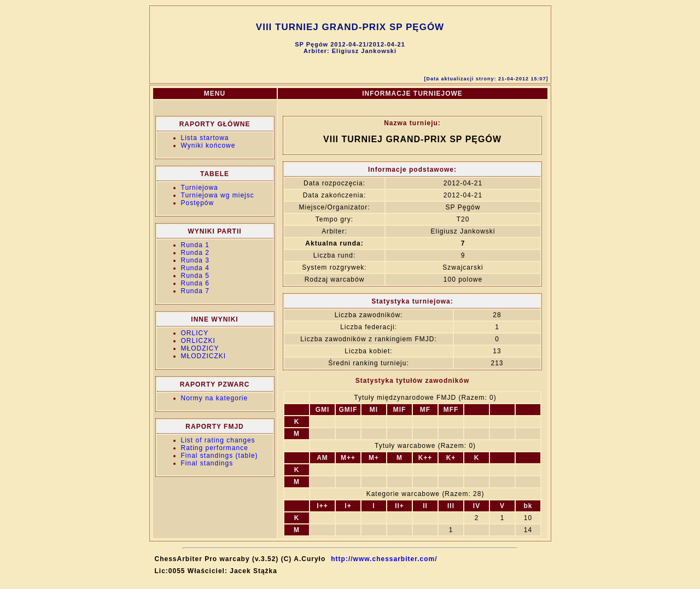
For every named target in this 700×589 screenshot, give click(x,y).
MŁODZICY (200, 348)
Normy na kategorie (215, 398)
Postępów (198, 203)
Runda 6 (195, 283)
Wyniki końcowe (208, 145)
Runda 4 (195, 268)
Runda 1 (195, 245)
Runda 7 (195, 291)
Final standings (207, 463)
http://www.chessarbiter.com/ (384, 559)
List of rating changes (218, 440)
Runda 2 (195, 253)
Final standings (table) (220, 456)
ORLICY (195, 333)
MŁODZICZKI (204, 356)
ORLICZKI (198, 341)
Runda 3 (195, 260)
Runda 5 (195, 276)
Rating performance (215, 448)
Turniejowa (200, 188)
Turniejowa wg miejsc (218, 195)
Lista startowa (205, 138)
